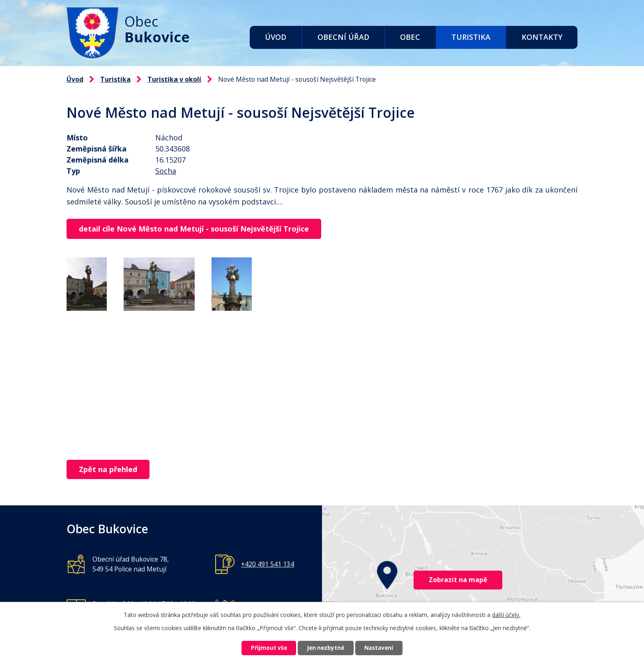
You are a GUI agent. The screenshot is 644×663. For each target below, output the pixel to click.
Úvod (276, 37)
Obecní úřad (343, 37)
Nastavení (385, 648)
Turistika (471, 37)
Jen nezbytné (325, 648)
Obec (410, 37)
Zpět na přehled (110, 470)
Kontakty (542, 37)
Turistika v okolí (174, 79)
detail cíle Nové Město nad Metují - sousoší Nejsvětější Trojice (196, 229)
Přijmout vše (263, 648)
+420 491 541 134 (268, 565)
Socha (166, 171)
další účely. (506, 614)
